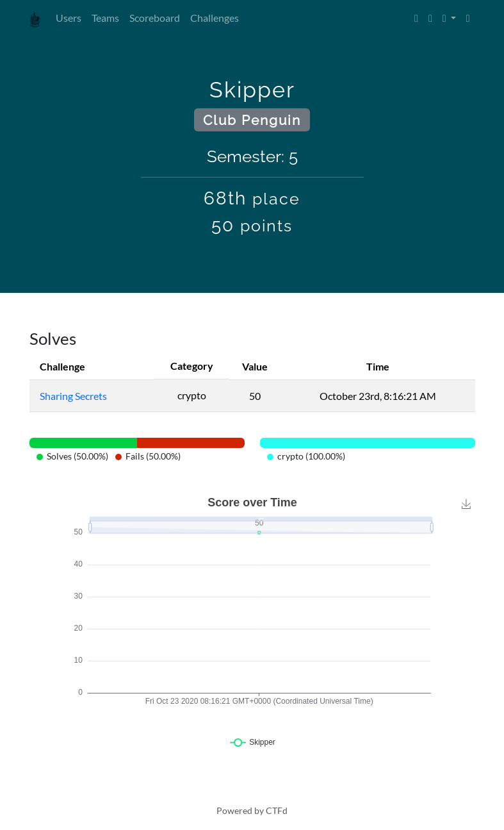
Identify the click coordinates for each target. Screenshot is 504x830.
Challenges (215, 18)
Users (69, 18)
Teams (105, 18)
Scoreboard (155, 18)
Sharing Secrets (73, 396)
